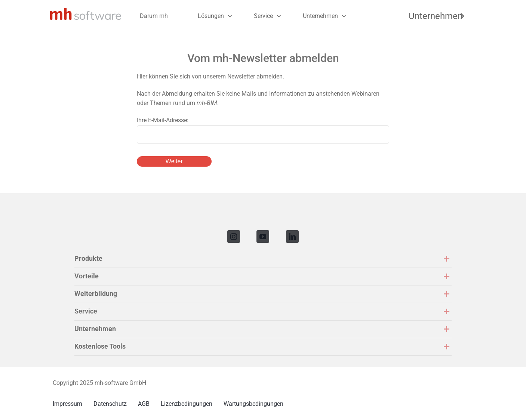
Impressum (67, 404)
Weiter (174, 161)
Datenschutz (110, 404)
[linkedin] (292, 237)
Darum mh (154, 16)
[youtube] (263, 237)
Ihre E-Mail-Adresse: (163, 120)
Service (263, 16)
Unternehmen (320, 16)
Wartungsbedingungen (253, 404)
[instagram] (234, 237)
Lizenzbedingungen (187, 404)
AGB (144, 404)
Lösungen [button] (211, 16)
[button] (263, 259)
